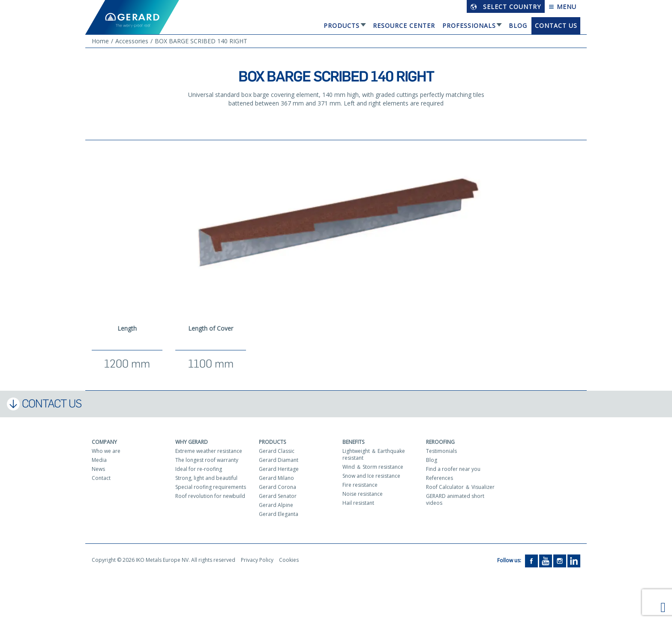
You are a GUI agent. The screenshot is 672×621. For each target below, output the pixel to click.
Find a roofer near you (453, 469)
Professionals (469, 26)
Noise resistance (363, 494)
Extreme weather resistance (209, 451)
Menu (562, 7)
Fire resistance (360, 485)
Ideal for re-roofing (199, 469)
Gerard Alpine (276, 505)
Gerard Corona (277, 487)
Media (99, 460)
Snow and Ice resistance (371, 476)
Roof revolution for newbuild (210, 496)
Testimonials (441, 451)
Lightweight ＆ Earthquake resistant (374, 454)
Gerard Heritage (279, 469)
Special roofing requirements (211, 487)
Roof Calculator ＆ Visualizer (460, 487)
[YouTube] (546, 560)
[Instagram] (560, 560)
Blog (518, 26)
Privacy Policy (257, 560)
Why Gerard (192, 442)
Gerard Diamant (279, 460)
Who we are (106, 451)
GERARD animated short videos (455, 499)
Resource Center (404, 26)
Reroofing (440, 442)
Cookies (289, 560)
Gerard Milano (276, 478)
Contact (101, 478)
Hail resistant (358, 503)
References (439, 478)
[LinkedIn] (574, 560)
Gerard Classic (277, 451)
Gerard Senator (278, 496)
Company (104, 442)
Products (342, 26)
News (98, 469)
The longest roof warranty (207, 460)
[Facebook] (531, 560)
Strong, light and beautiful (206, 478)
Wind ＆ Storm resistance (373, 467)
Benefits (353, 442)
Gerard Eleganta (279, 514)
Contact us (556, 26)
